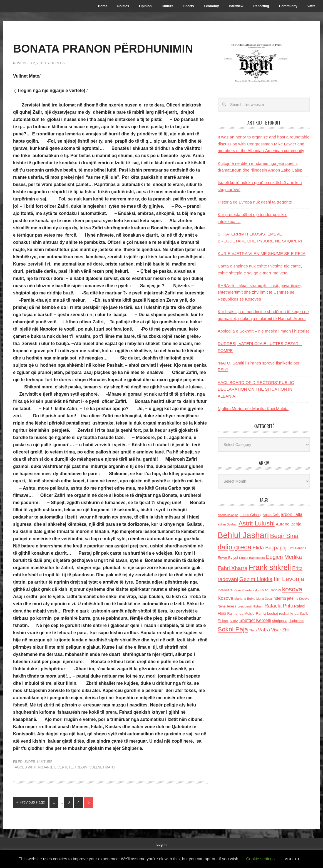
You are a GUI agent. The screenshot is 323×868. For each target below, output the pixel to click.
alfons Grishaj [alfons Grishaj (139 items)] (251, 515)
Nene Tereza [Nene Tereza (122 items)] (227, 606)
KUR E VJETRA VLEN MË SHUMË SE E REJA (262, 253)
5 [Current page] (89, 818)
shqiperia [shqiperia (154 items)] (280, 621)
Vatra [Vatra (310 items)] (264, 630)
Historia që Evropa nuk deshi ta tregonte (255, 202)
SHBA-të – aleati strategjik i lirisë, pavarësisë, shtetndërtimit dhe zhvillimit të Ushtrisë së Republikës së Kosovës (260, 292)
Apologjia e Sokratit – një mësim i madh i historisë (264, 331)
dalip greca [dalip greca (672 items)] (234, 547)
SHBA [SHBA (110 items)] (234, 621)
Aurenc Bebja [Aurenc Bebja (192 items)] (289, 524)
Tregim (81, 783)
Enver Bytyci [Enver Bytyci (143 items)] (228, 558)
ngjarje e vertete (55, 783)
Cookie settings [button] (261, 859)
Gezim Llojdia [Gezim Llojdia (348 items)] (256, 579)
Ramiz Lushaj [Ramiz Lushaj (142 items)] (267, 613)
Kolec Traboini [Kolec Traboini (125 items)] (270, 590)
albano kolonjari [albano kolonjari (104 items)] (228, 515)
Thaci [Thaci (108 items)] (253, 630)
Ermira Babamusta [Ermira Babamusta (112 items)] (252, 558)
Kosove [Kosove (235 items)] (225, 598)
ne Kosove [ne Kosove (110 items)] (302, 599)
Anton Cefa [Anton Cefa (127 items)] (271, 515)
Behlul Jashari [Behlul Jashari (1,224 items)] (243, 535)
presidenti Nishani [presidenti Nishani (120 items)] (250, 606)
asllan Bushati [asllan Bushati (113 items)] (228, 524)
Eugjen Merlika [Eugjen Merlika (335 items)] (284, 557)
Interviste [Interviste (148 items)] (225, 590)
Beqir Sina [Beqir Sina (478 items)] (284, 536)
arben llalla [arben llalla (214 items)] (292, 514)
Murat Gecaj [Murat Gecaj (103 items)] (264, 599)
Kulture (45, 778)
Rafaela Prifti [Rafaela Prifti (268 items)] (279, 606)
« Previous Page (31, 818)
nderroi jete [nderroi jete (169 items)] (284, 598)
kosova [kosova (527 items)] (292, 589)
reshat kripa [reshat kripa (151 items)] (289, 613)
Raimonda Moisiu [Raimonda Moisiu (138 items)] (241, 613)
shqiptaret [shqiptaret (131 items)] (296, 621)
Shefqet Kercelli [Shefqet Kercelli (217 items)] (255, 620)
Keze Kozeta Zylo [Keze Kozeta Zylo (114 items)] (246, 590)
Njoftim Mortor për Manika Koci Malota (253, 409)
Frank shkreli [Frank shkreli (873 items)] (270, 567)
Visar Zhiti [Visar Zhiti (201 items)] (281, 630)
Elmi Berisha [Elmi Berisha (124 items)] (297, 548)
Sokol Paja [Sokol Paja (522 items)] (233, 629)
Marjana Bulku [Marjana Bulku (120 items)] (245, 598)
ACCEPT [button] (292, 859)
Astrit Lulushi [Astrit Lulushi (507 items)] (257, 523)
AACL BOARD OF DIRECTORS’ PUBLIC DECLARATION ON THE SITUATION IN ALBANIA (256, 389)
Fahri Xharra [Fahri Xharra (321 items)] (233, 568)
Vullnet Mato (102, 783)
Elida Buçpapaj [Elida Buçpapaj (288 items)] (269, 548)
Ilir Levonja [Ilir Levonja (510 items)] (289, 579)
